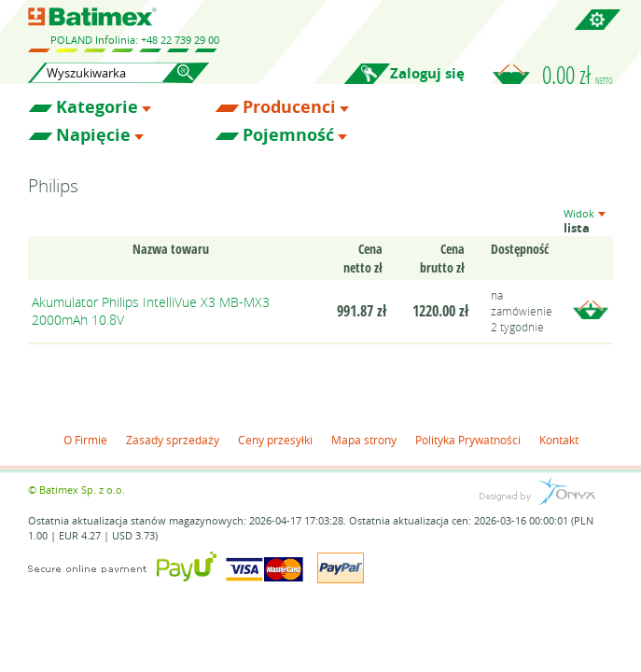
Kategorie (97, 107)
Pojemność (288, 135)
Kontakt (559, 440)
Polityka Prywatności (468, 440)
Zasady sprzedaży (173, 440)
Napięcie (93, 135)
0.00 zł (578, 75)
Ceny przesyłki (275, 440)
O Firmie (85, 440)
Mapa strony (364, 440)
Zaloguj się (427, 73)
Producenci (289, 107)
